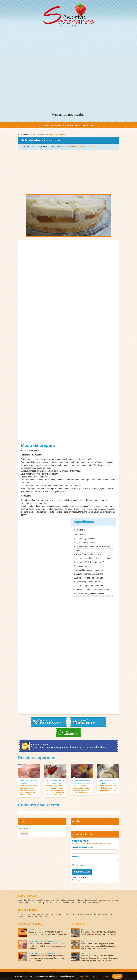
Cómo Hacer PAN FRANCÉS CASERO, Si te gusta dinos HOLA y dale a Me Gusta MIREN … (100, 933)
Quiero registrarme (78, 880)
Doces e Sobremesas (48, 941)
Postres (68, 125)
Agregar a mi (50, 722)
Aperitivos (76, 125)
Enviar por (71, 733)
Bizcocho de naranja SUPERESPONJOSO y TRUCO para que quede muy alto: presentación (47, 933)
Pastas (83, 125)
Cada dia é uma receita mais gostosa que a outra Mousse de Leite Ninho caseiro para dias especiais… (29, 790)
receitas (37, 147)
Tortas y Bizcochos (57, 125)
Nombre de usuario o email (82, 847)
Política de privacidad (100, 976)
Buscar (24, 833)
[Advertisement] (69, 51)
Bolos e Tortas (30, 135)
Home (46, 125)
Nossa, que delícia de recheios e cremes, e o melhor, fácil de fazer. (108, 788)
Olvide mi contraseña (79, 877)
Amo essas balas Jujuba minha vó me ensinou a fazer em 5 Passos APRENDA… (81, 789)
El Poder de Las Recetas (69, 15)
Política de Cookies (83, 976)
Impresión (87, 722)
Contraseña (77, 856)
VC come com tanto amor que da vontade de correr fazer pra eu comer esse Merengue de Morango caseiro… (55, 790)
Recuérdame (78, 865)
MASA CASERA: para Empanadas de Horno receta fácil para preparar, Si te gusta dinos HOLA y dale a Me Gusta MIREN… (99, 946)
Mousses (40, 135)
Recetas (90, 125)
